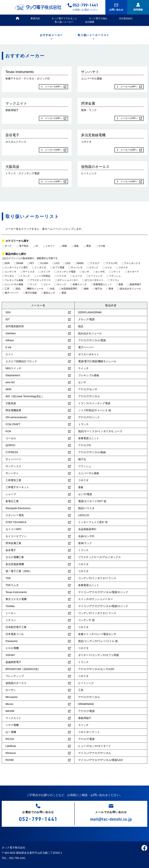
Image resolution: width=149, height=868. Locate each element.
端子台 (97, 289)
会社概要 (90, 22)
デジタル (8, 276)
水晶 (51, 289)
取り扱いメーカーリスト (94, 35)
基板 (75, 246)
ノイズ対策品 (42, 276)
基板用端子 (134, 284)
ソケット (115, 272)
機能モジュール (34, 289)
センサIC (99, 272)
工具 (6, 289)
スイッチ (45, 272)
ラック (32, 284)
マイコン (113, 280)
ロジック (60, 284)
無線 (85, 289)
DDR (6, 263)
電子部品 (23, 246)
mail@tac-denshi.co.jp (111, 819)
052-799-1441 (85, 5)
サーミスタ (28, 272)
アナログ (94, 263)
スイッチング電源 (65, 272)
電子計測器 (30, 293)
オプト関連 (57, 267)
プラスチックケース (39, 280)
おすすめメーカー (51, 35)
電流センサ (48, 293)
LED (67, 263)
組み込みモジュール (129, 289)
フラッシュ (114, 276)
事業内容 (35, 18)
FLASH (43, 263)
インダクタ (39, 267)
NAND (79, 263)
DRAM (19, 263)
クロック (93, 267)
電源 (87, 246)
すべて (7, 246)
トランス (24, 276)
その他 (100, 246)
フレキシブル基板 (13, 280)
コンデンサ (9, 272)
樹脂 (63, 246)
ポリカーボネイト (93, 280)
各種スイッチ (79, 284)
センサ (84, 272)
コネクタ (122, 267)
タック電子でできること (64, 18)
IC (36, 246)
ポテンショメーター (67, 280)
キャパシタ (76, 267)
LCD (56, 263)
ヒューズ (76, 276)
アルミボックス (131, 263)
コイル (107, 267)
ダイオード (132, 272)
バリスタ (60, 276)
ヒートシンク (94, 276)
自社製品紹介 (126, 18)
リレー (46, 284)
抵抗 (17, 289)
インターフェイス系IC (15, 267)
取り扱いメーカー (64, 22)
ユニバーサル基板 (13, 284)
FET (31, 263)
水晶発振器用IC (68, 289)
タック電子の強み (98, 18)
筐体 (110, 289)
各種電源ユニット (101, 284)
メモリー (49, 246)
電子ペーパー (10, 293)
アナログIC (111, 263)
